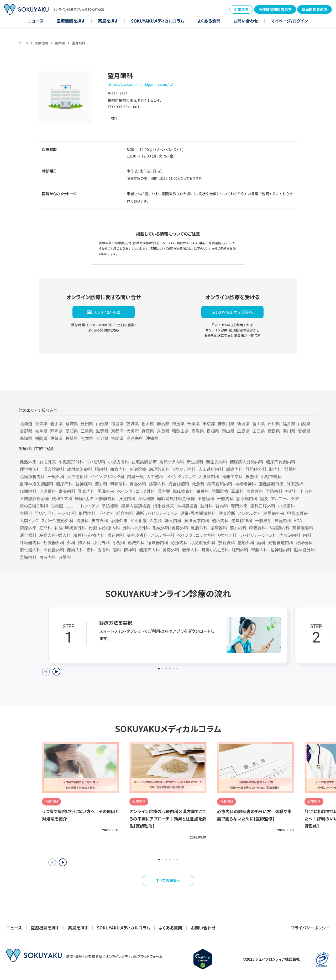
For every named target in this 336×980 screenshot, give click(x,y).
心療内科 (179, 542)
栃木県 (148, 423)
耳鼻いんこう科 (215, 550)
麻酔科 (65, 557)
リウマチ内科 (184, 469)
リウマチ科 (227, 535)
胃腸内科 (259, 550)
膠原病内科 (247, 498)
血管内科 (118, 469)
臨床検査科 (183, 491)
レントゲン (90, 506)
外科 (71, 542)
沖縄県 (152, 438)
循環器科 (219, 528)
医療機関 (41, 43)
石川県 (274, 423)
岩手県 (56, 423)
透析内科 (220, 520)
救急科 (198, 484)
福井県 (289, 423)
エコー (72, 506)
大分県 (102, 438)
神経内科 (283, 520)
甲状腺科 (118, 484)
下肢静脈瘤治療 (34, 498)
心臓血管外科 (203, 542)
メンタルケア (249, 513)
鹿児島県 (135, 438)
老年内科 (190, 550)
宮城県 (72, 423)
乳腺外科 (199, 528)
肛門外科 (240, 550)
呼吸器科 (258, 528)
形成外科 (136, 542)
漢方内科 (238, 528)
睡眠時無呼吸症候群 (176, 498)
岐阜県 (41, 431)
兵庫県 (148, 431)
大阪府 (133, 431)
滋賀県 (102, 431)
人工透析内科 (211, 469)
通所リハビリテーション (157, 513)
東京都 (209, 423)
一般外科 (56, 476)
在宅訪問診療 (144, 462)
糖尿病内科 (149, 550)
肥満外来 (106, 491)
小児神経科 (271, 476)
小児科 (119, 542)
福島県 (117, 423)
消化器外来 (164, 506)
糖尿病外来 (274, 513)
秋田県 (87, 423)
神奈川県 (226, 423)
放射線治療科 (80, 469)
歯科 (261, 542)
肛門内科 (87, 513)
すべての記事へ (168, 880)
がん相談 (138, 520)
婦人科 (84, 542)
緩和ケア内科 (172, 462)
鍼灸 (264, 498)
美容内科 (157, 484)
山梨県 (304, 423)
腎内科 (222, 506)
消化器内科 (30, 550)
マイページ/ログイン (290, 21)
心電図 (57, 506)
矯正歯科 (116, 535)
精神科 (130, 550)
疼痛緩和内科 (220, 484)
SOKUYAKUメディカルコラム (158, 21)
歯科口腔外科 (263, 506)
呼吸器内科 (30, 542)
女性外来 (48, 462)
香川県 (289, 431)
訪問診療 (220, 491)
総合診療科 (179, 484)
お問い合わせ (246, 21)
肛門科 (45, 528)
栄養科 (203, 491)
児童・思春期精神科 (198, 513)
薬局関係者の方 (314, 9)
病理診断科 (159, 469)
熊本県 (87, 438)
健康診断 (227, 513)
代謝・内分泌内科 (104, 528)
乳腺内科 (86, 491)
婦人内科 (173, 520)
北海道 (26, 423)
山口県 (259, 431)
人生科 (156, 520)
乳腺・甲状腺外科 (70, 528)
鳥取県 (198, 431)
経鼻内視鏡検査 (136, 506)
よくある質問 (209, 21)
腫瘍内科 (234, 469)
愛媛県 (304, 431)
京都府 (117, 431)
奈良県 (163, 431)
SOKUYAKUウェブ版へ (232, 312)
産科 (91, 550)
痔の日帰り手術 (34, 506)
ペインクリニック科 (107, 476)
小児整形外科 (71, 462)
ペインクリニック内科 (196, 535)
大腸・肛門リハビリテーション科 (48, 513)
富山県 (259, 423)
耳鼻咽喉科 (303, 528)
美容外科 (171, 550)
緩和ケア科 (62, 498)
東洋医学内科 (197, 520)
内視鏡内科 (279, 528)
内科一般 (135, 476)
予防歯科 (274, 491)
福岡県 (60, 43)
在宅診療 (138, 469)
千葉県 (193, 423)
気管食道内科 (281, 542)
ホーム (23, 43)
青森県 (41, 423)
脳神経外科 (304, 550)
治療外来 (119, 520)
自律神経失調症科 (36, 484)
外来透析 (295, 484)
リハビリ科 (96, 462)
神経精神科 (245, 484)
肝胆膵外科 (256, 469)
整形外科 (246, 542)
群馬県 (163, 423)
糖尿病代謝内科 (281, 462)
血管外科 (255, 491)
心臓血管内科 (32, 476)
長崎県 (72, 438)
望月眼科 (78, 43)
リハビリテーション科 (258, 535)
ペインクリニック (181, 476)
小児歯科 (286, 506)
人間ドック (29, 520)
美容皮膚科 (137, 535)
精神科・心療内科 (89, 535)
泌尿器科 (304, 542)
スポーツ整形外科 (57, 520)
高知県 (26, 438)
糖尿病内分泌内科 (246, 462)
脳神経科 (84, 484)
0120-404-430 (107, 312)
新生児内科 (217, 462)
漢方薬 (164, 491)
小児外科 (102, 542)
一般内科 (225, 498)
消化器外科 (54, 550)
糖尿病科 (64, 484)
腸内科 (101, 469)
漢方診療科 (54, 469)
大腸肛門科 (209, 476)
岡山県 (228, 431)
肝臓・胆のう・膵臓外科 (95, 498)
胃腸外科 (138, 484)
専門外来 (239, 506)
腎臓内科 (28, 557)
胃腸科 (82, 520)
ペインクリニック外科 (136, 491)
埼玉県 (178, 423)
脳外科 (207, 506)
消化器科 (28, 535)
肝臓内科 (127, 498)
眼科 (117, 550)
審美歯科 (67, 491)
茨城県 (133, 423)
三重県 (87, 431)
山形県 (102, 423)
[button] (63, 862)
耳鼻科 (237, 491)
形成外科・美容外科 (170, 528)
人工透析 (155, 476)
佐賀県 (56, 438)
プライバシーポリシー (310, 928)
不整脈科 (206, 498)
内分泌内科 (290, 535)
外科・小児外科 (136, 528)
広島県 (243, 431)
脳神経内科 (281, 550)
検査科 (252, 476)
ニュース (36, 21)
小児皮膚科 (118, 462)
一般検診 (263, 520)
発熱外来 (28, 462)
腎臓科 (291, 469)
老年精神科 (242, 520)
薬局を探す (108, 21)
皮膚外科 (100, 520)
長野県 (26, 431)
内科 (307, 535)
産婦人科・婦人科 (55, 535)
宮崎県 (117, 438)
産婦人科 (75, 550)
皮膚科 (104, 550)
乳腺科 (307, 491)
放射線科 (227, 542)
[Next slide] (56, 672)
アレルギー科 (162, 535)
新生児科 (195, 462)
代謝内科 (28, 491)
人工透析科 (77, 476)
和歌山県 (180, 431)
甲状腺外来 (297, 513)
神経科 (291, 491)
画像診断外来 (271, 484)
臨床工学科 (232, 476)
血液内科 (48, 557)
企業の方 (241, 9)
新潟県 (243, 423)
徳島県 (274, 431)
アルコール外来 (285, 498)
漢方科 (101, 484)
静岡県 (56, 431)
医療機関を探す (71, 21)
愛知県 (72, 431)
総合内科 (125, 513)
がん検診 (146, 498)
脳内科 (275, 469)
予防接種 (110, 506)
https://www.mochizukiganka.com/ (138, 84)
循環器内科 (158, 542)
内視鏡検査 (187, 506)
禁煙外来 (28, 528)
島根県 (213, 431)
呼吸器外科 (54, 542)
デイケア (106, 513)
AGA (298, 520)
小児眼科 (48, 491)
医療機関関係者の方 (275, 9)
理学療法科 (30, 469)
